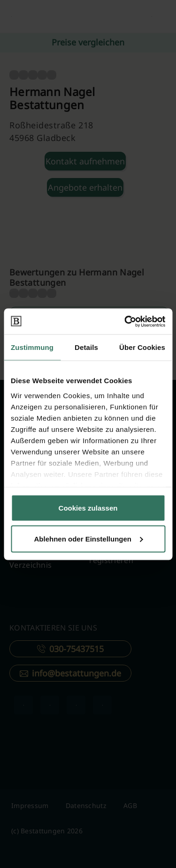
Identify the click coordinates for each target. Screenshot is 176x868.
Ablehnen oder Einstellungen (88, 538)
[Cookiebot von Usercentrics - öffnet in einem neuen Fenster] (125, 321)
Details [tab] (86, 347)
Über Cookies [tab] (142, 347)
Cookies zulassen (88, 508)
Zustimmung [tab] (32, 347)
